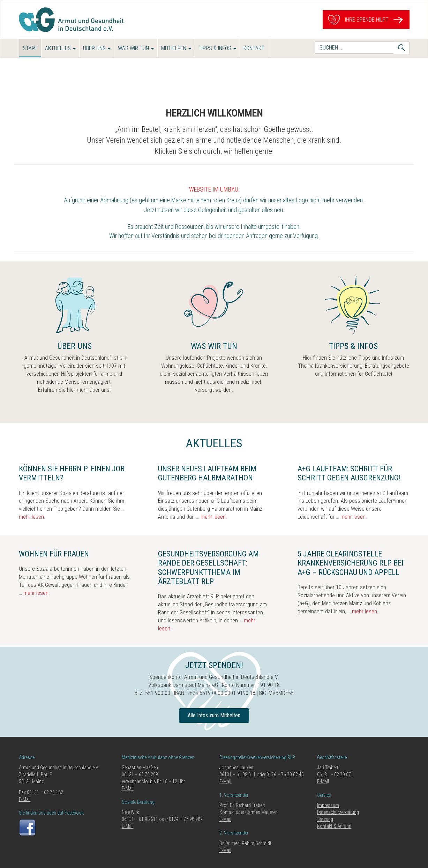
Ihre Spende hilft (366, 20)
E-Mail (25, 799)
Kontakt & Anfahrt (334, 826)
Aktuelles (60, 48)
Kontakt (254, 48)
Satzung (325, 819)
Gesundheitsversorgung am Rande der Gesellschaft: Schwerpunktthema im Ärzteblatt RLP (208, 568)
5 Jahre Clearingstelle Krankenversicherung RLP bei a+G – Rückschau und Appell (351, 563)
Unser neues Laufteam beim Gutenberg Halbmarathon (207, 473)
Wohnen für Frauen (54, 554)
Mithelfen (176, 48)
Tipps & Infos (217, 48)
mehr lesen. (32, 517)
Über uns (97, 48)
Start (30, 48)
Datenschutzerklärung (338, 812)
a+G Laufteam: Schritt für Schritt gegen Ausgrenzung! (349, 473)
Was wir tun (136, 48)
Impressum (328, 805)
